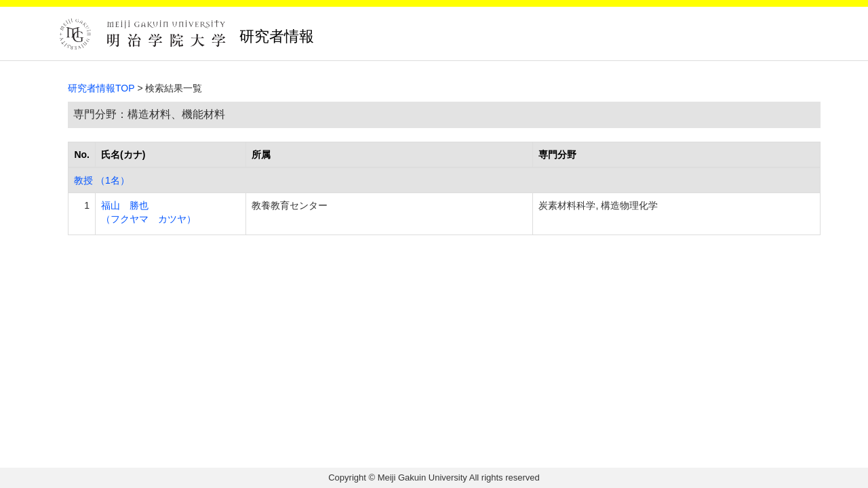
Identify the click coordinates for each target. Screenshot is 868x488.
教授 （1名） (102, 180)
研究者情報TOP (101, 88)
